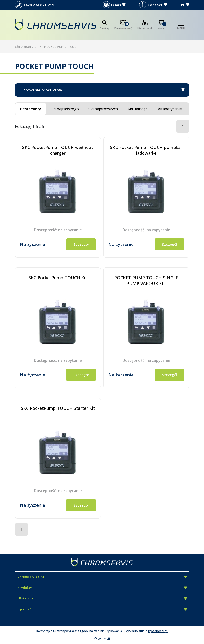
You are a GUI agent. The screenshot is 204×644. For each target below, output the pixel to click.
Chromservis (26, 46)
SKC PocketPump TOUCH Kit (58, 278)
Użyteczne (102, 598)
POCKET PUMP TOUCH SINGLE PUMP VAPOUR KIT (146, 280)
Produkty (102, 588)
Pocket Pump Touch (61, 46)
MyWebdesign (158, 631)
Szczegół (81, 244)
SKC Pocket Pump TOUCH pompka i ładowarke (146, 150)
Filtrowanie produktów (102, 90)
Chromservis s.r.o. (102, 577)
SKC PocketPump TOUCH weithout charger (58, 150)
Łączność (102, 609)
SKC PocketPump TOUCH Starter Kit (58, 408)
